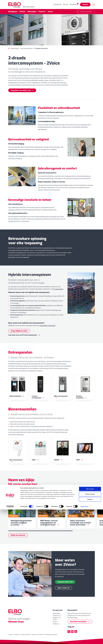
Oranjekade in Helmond (47, 326)
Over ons (66, 5)
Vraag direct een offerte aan (21, 91)
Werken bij (73, 5)
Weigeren (90, 634)
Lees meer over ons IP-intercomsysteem (23, 335)
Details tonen (84, 641)
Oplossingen (32, 12)
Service (50, 12)
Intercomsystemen (27, 49)
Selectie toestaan (90, 629)
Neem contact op (64, 592)
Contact (85, 5)
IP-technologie (58, 289)
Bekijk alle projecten (18, 539)
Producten (57, 5)
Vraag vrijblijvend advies (19, 331)
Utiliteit (22, 12)
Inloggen (55, 618)
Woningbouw (13, 12)
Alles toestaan (90, 623)
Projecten (42, 12)
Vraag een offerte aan (65, 586)
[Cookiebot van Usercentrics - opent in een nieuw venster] (10, 641)
